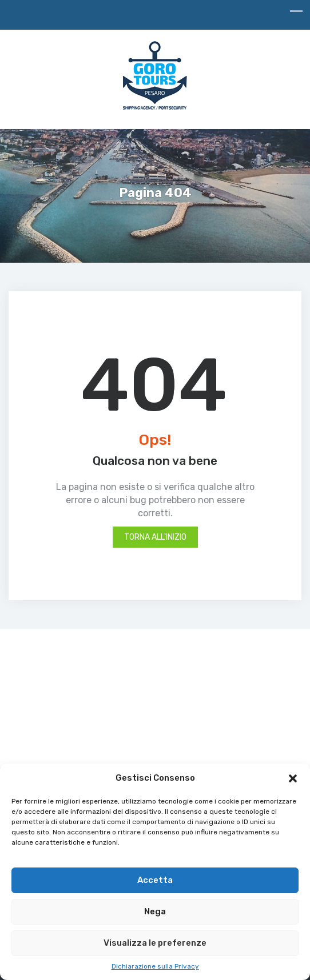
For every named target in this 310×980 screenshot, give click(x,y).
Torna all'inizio (155, 537)
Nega (155, 911)
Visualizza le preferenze (155, 943)
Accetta (155, 880)
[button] (293, 778)
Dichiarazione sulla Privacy (155, 966)
